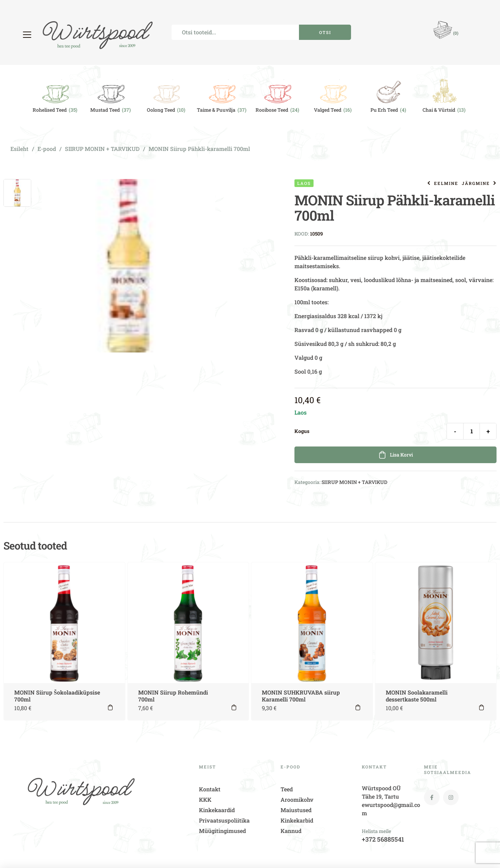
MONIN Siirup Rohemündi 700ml (173, 696)
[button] (28, 35)
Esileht (19, 149)
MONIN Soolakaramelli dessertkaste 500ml (417, 696)
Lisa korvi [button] (110, 707)
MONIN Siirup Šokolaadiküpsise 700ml (57, 696)
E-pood (47, 149)
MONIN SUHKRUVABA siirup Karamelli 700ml (301, 696)
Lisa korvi (401, 455)
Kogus (302, 431)
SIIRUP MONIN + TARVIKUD (102, 149)
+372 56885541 (383, 839)
